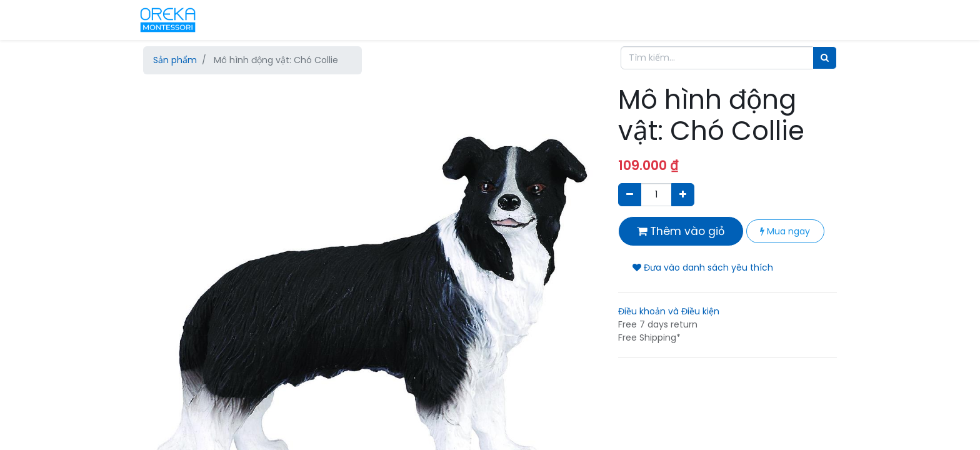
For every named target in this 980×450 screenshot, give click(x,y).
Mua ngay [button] (785, 231)
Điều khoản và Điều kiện (669, 311)
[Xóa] (630, 195)
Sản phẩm (175, 60)
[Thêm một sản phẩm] (683, 195)
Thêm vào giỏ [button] (681, 231)
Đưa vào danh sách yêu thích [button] (703, 267)
